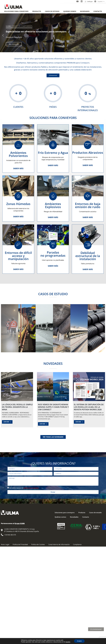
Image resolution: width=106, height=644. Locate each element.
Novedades (85, 11)
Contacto (98, 11)
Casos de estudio (52, 11)
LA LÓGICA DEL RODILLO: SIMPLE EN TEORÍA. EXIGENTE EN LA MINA (17, 438)
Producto (37, 11)
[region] (53, 35)
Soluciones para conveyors (16, 11)
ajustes (68, 642)
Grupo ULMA (20, 523)
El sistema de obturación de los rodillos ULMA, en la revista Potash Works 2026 (89, 438)
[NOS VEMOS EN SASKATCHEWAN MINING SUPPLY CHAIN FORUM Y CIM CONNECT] (53, 417)
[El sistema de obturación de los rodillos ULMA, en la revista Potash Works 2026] (89, 417)
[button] (3, 35)
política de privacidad (31, 488)
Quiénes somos (70, 11)
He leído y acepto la (24, 488)
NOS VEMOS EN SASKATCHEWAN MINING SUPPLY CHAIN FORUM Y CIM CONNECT (53, 438)
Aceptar (79, 641)
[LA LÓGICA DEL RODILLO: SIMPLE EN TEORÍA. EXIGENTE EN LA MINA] (17, 417)
